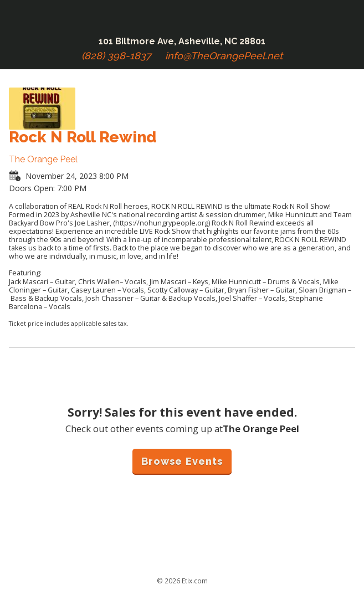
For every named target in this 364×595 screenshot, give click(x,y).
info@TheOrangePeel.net (224, 56)
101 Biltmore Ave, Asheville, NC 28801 (182, 41)
